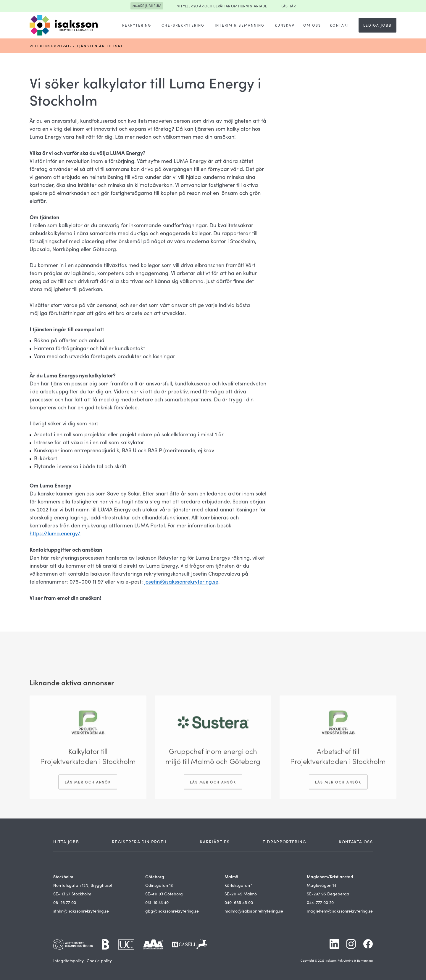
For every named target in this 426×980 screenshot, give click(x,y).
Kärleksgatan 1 (239, 885)
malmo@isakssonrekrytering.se (254, 911)
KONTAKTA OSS (356, 842)
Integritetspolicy (68, 961)
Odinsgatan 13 (159, 885)
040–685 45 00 (239, 902)
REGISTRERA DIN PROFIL (139, 842)
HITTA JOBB (66, 842)
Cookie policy (99, 961)
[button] (137, 25)
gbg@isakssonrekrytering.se (172, 911)
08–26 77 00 (65, 902)
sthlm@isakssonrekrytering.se (81, 911)
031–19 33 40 (157, 902)
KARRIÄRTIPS (215, 842)
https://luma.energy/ (55, 534)
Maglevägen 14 (322, 885)
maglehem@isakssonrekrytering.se (340, 911)
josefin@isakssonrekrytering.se (181, 582)
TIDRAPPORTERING (285, 842)
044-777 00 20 (320, 902)
